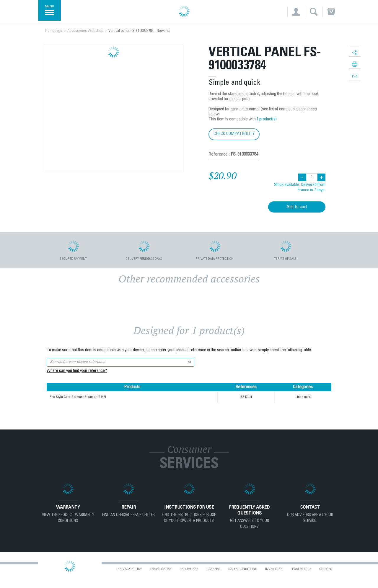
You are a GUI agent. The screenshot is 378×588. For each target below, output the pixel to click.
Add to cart (297, 207)
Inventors (274, 569)
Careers (213, 569)
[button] (296, 12)
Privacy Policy (130, 569)
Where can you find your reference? (77, 371)
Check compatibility (234, 134)
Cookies (326, 569)
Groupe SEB (189, 569)
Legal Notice (301, 569)
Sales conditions (243, 569)
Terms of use (161, 569)
